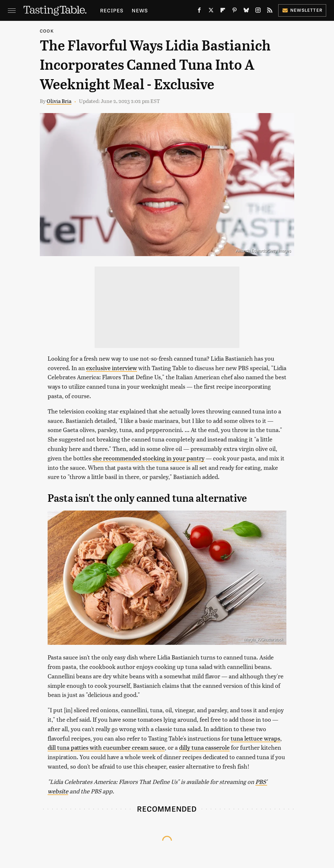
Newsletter (302, 10)
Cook (47, 31)
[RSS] (270, 11)
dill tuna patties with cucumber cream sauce (106, 747)
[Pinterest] (235, 11)
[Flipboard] (223, 11)
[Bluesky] (246, 11)
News (140, 10)
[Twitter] (211, 11)
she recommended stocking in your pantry (149, 458)
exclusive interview (112, 368)
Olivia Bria (59, 101)
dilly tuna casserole (204, 747)
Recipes (112, 10)
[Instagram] (258, 11)
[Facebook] (199, 11)
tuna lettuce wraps (255, 738)
